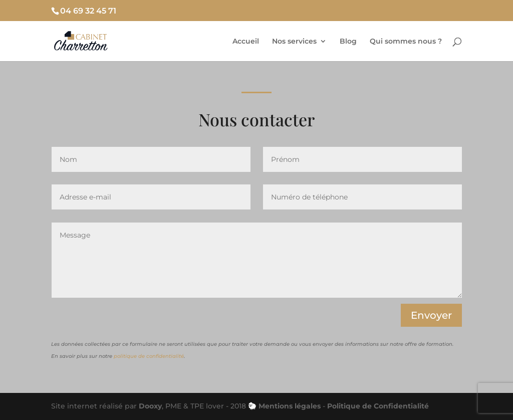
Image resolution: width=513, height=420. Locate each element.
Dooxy (150, 406)
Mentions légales (290, 406)
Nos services (294, 42)
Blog (348, 42)
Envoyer (431, 315)
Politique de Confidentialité (378, 406)
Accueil (246, 42)
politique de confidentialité (149, 356)
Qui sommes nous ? (406, 42)
